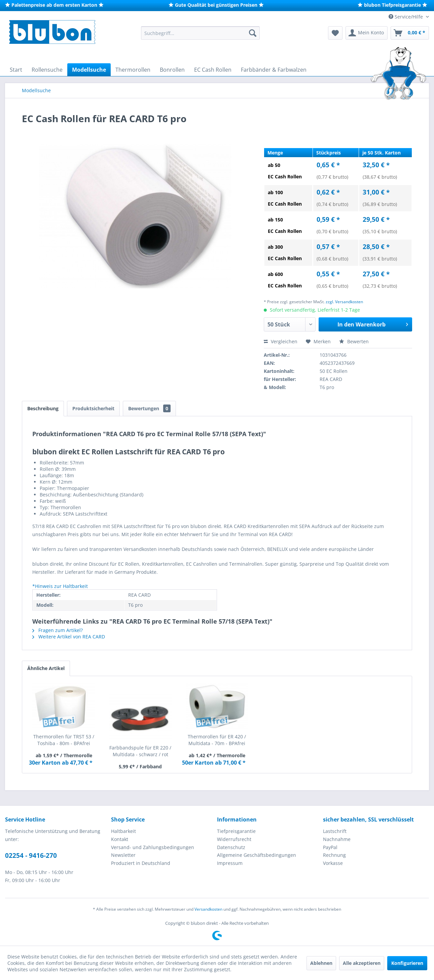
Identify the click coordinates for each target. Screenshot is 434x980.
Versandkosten (208, 909)
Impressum (230, 863)
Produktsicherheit (93, 408)
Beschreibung (43, 408)
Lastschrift (335, 831)
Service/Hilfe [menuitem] (406, 17)
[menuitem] (200, 33)
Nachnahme (337, 839)
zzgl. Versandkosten (344, 302)
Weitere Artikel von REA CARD (69, 637)
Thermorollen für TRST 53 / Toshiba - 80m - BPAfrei (64, 740)
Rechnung (334, 855)
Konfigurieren (407, 963)
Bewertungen (149, 408)
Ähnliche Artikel (46, 668)
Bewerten (354, 341)
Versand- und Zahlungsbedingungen (153, 847)
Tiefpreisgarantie (236, 831)
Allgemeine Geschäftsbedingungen (257, 855)
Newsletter (123, 855)
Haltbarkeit (123, 831)
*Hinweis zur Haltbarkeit (60, 586)
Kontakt (120, 839)
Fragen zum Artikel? (58, 630)
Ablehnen (321, 963)
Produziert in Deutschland (141, 863)
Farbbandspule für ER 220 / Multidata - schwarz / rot (140, 751)
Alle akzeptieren (362, 963)
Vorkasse (333, 863)
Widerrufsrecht (234, 839)
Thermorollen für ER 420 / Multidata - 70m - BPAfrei (217, 740)
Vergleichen (281, 341)
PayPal (330, 847)
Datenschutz (231, 847)
